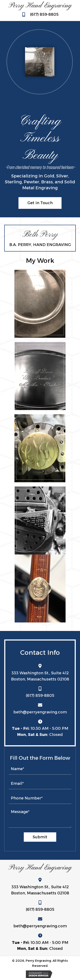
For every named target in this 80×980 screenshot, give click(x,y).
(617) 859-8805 (44, 14)
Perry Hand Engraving (40, 6)
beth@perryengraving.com (40, 712)
